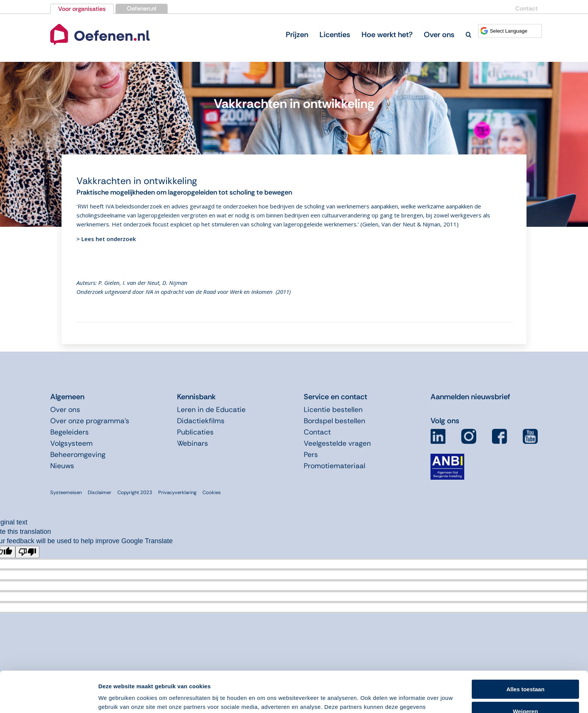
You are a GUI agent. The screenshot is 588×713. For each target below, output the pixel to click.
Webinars (193, 443)
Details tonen (116, 698)
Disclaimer (100, 492)
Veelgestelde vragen (337, 443)
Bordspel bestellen (334, 421)
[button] (469, 34)
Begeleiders (70, 432)
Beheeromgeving (78, 455)
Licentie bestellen (333, 410)
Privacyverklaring (177, 492)
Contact (526, 8)
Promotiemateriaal (334, 466)
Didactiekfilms (201, 421)
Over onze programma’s (90, 421)
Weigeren (525, 673)
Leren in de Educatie (211, 410)
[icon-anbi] (447, 457)
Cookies (212, 492)
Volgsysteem (71, 443)
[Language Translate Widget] (510, 31)
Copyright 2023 (135, 492)
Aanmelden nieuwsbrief (470, 397)
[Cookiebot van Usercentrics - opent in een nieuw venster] (49, 698)
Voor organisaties (82, 9)
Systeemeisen (66, 492)
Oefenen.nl (142, 8)
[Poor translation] (27, 552)
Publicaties (195, 432)
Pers (311, 455)
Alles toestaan (525, 651)
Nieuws (62, 466)
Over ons (65, 410)
